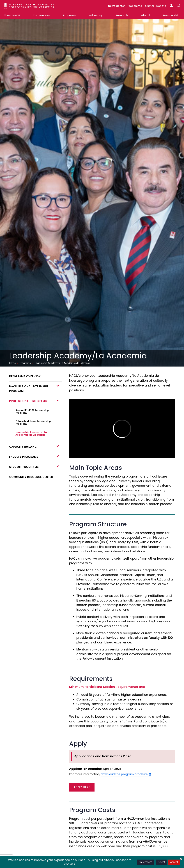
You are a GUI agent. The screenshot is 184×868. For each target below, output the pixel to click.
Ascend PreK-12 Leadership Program (32, 412)
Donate (161, 6)
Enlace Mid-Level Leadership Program (33, 422)
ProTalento (135, 6)
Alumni (149, 6)
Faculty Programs (24, 457)
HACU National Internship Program (29, 389)
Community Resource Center (31, 477)
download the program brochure (124, 774)
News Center (117, 6)
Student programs (24, 467)
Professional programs (28, 401)
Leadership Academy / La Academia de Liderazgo (31, 433)
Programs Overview (25, 376)
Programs (25, 363)
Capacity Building (23, 447)
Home (12, 363)
